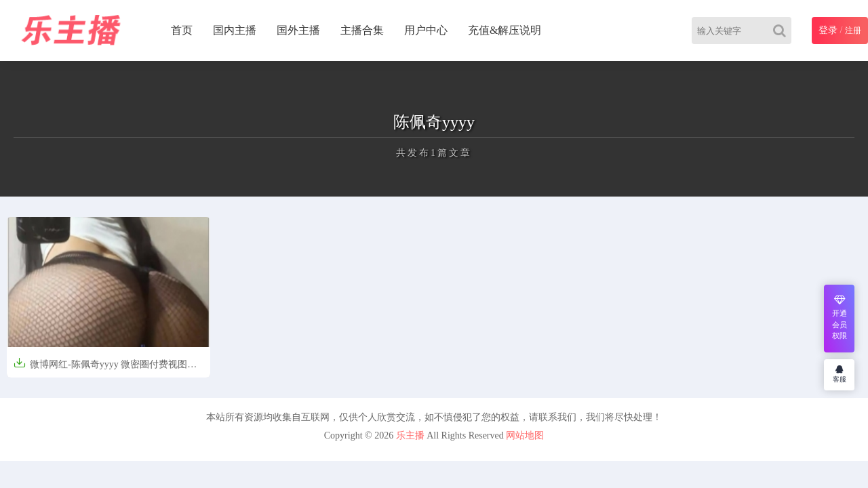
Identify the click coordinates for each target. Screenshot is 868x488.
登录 (828, 30)
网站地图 (525, 435)
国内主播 (235, 30)
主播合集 (362, 30)
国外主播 (298, 30)
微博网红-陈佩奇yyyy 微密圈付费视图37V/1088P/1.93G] (100, 368)
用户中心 (426, 30)
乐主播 (410, 435)
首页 (182, 30)
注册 (853, 30)
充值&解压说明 (505, 30)
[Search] (782, 30)
